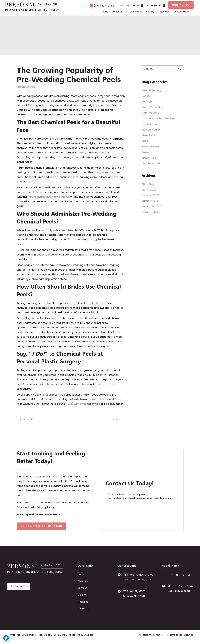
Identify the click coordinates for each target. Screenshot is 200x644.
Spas (145, 141)
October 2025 (150, 212)
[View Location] (121, 575)
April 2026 (148, 184)
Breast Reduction (152, 107)
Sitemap (189, 635)
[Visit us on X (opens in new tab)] (183, 575)
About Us (83, 581)
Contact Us (84, 609)
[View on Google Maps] (142, 6)
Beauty (146, 96)
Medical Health (151, 130)
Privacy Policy (160, 635)
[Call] (102, 6)
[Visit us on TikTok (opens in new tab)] (189, 575)
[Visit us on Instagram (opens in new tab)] (171, 575)
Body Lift (147, 102)
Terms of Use (175, 635)
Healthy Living (150, 124)
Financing (83, 602)
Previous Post (27, 419)
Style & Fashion (151, 147)
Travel (145, 152)
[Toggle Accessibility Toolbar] (6, 638)
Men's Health (149, 135)
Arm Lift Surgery (151, 90)
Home (81, 574)
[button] (181, 5)
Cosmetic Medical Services (158, 118)
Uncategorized (26, 87)
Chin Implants (150, 113)
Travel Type (149, 158)
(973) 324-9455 (76, 404)
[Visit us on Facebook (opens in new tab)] (165, 575)
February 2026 (151, 195)
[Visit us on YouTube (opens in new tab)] (177, 575)
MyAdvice (88, 635)
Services (82, 588)
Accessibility (145, 635)
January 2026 (150, 201)
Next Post (117, 419)
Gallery (82, 595)
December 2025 (152, 206)
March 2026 (149, 190)
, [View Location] (129, 5)
